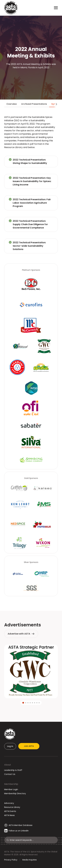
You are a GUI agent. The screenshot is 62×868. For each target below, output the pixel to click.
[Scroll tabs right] (56, 104)
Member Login (11, 789)
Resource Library (12, 807)
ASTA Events (10, 811)
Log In (10, 746)
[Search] (33, 840)
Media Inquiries (30, 860)
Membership (11, 784)
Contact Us (10, 774)
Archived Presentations (34, 104)
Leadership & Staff (13, 770)
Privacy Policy (11, 860)
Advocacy (9, 803)
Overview (12, 104)
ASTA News (9, 815)
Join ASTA (29, 746)
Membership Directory (15, 793)
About (8, 765)
